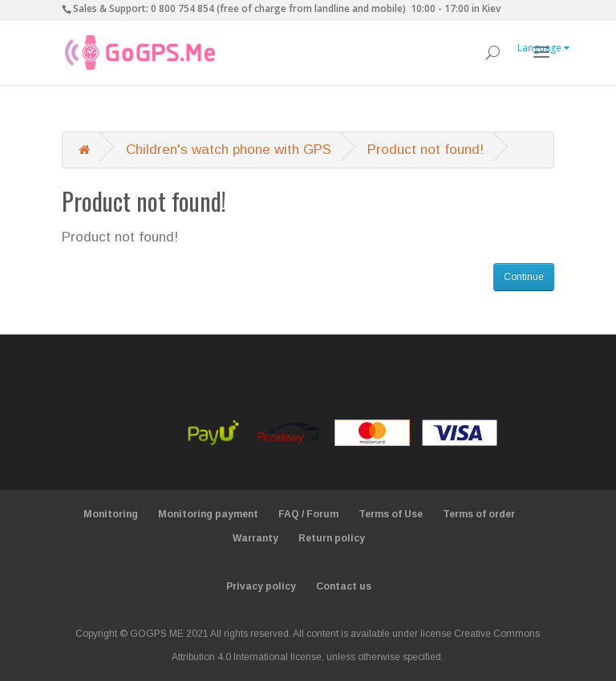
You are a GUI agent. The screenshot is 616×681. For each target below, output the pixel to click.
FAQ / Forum (308, 514)
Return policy (332, 538)
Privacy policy (261, 586)
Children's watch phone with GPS (229, 150)
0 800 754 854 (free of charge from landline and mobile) (278, 8)
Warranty (255, 538)
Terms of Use (391, 514)
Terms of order (479, 514)
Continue (524, 277)
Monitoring (111, 514)
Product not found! (426, 150)
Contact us (344, 586)
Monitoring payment (208, 514)
